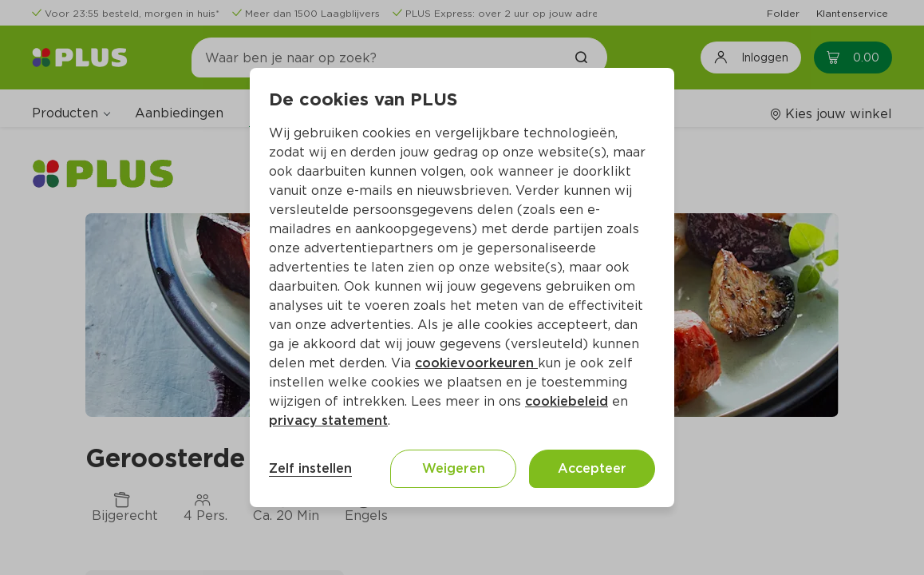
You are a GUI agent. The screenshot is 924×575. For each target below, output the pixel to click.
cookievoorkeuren (476, 363)
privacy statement (328, 420)
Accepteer (592, 468)
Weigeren (454, 468)
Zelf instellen (310, 468)
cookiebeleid (567, 401)
